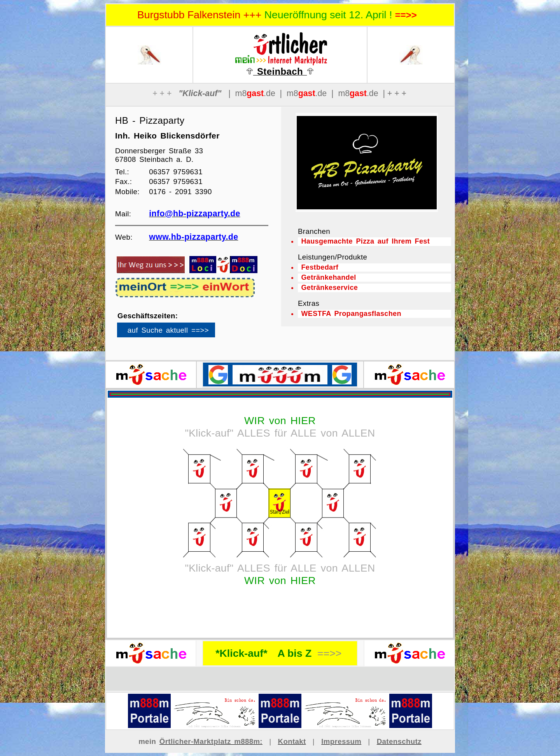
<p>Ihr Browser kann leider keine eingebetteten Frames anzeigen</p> (179, 333)
